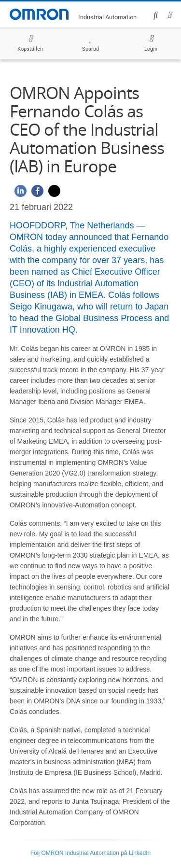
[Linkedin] (18, 193)
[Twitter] (52, 193)
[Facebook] (35, 193)
